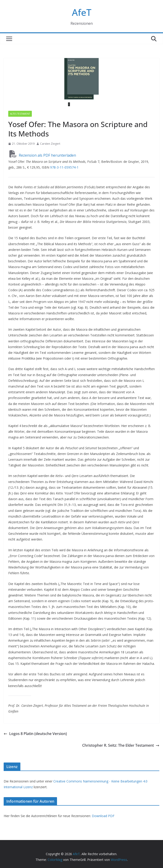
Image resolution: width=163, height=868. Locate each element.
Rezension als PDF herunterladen (43, 155)
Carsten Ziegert (50, 144)
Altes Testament (20, 114)
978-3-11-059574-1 (64, 167)
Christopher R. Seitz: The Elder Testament (121, 745)
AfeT (82, 12)
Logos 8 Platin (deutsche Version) (35, 734)
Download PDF (103, 816)
